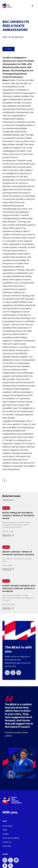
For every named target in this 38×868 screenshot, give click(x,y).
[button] (24, 6)
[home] (7, 6)
